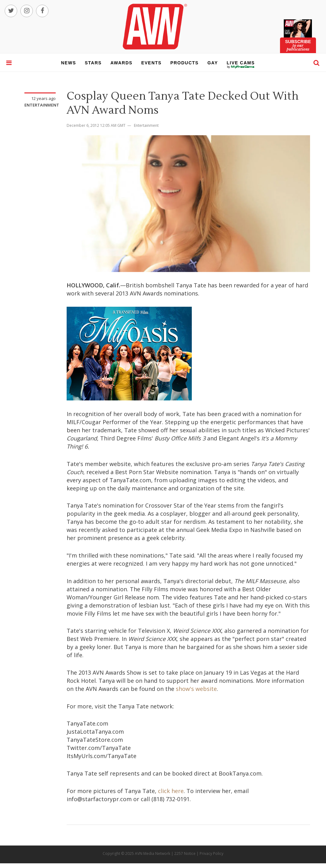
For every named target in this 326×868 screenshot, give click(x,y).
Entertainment (42, 105)
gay (213, 63)
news (69, 63)
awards (121, 63)
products (184, 63)
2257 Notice (185, 853)
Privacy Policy (211, 853)
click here (171, 791)
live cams (241, 67)
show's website (196, 689)
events (151, 63)
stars (93, 63)
